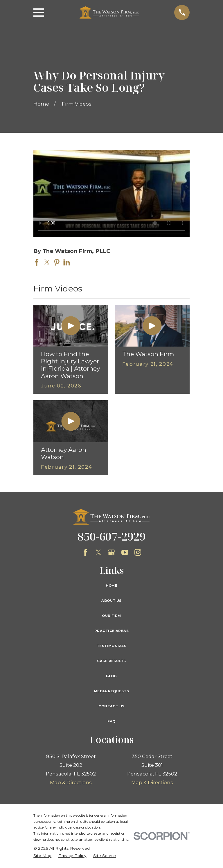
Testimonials (111, 646)
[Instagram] (138, 552)
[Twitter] (98, 552)
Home (112, 586)
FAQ (111, 721)
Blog (111, 676)
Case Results (111, 661)
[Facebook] (85, 552)
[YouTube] (125, 552)
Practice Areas (111, 631)
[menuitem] (42, 856)
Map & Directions (71, 782)
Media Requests (111, 691)
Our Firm (111, 616)
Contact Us (111, 706)
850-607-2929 (111, 536)
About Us (111, 601)
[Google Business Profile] (111, 552)
